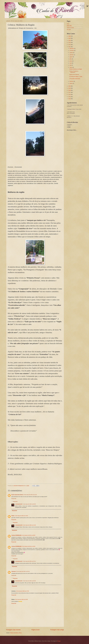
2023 (70, 42)
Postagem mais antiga (57, 630)
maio (71, 63)
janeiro (71, 83)
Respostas (15, 501)
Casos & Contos (70, 28)
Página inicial (35, 630)
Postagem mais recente (13, 630)
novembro (72, 50)
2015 (70, 97)
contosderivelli (19, 504)
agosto (71, 57)
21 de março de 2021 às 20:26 (29, 546)
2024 (70, 40)
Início (68, 24)
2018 (70, 90)
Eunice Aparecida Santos (17, 495)
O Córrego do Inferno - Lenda (76, 77)
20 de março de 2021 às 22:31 (30, 495)
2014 (70, 99)
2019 (70, 88)
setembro (72, 55)
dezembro (72, 48)
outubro (71, 53)
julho (71, 59)
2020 (70, 86)
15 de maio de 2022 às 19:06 (21, 599)
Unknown (14, 571)
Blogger (59, 641)
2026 (70, 36)
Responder (14, 499)
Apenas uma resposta (74, 74)
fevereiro (72, 81)
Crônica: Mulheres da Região (76, 69)
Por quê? (69, 30)
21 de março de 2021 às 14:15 (29, 525)
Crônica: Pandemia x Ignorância (74, 72)
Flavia (13, 516)
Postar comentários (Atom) (16, 633)
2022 (70, 45)
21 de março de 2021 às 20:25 (29, 535)
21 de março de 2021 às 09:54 (29, 504)
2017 (70, 92)
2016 (70, 94)
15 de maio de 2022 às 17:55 (22, 591)
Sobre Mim (69, 26)
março (71, 67)
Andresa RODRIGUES (17, 535)
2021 (70, 47)
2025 (70, 38)
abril (71, 65)
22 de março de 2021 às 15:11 (29, 561)
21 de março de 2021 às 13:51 (21, 516)
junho (71, 61)
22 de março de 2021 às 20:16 (29, 581)
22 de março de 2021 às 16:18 (23, 571)
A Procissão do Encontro (75, 79)
